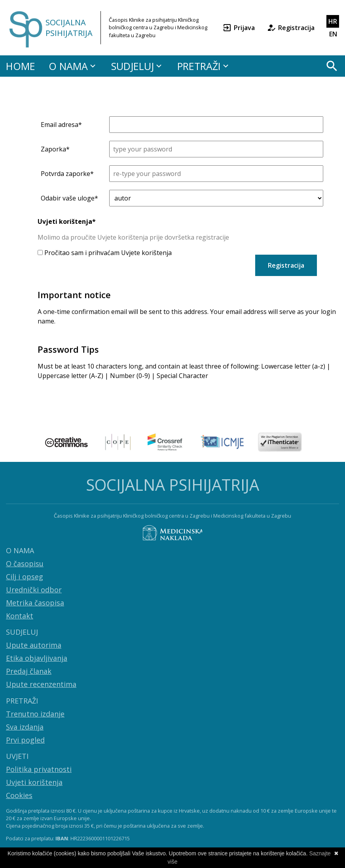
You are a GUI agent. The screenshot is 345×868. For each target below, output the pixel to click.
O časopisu (25, 564)
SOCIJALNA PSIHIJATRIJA (69, 28)
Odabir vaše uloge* (69, 198)
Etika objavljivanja (37, 658)
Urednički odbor (34, 590)
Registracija (291, 28)
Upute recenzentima (41, 684)
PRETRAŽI (204, 66)
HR (333, 21)
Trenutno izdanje (35, 714)
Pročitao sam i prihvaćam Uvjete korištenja (105, 253)
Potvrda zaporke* (67, 174)
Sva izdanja (25, 727)
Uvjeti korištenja (34, 782)
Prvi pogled (25, 740)
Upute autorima (34, 645)
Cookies (19, 795)
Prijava (239, 28)
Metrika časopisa (35, 603)
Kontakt (20, 616)
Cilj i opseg (25, 577)
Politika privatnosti (39, 769)
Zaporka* (55, 149)
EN (333, 34)
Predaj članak (29, 671)
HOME (21, 66)
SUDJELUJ (137, 66)
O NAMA (73, 66)
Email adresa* (61, 125)
